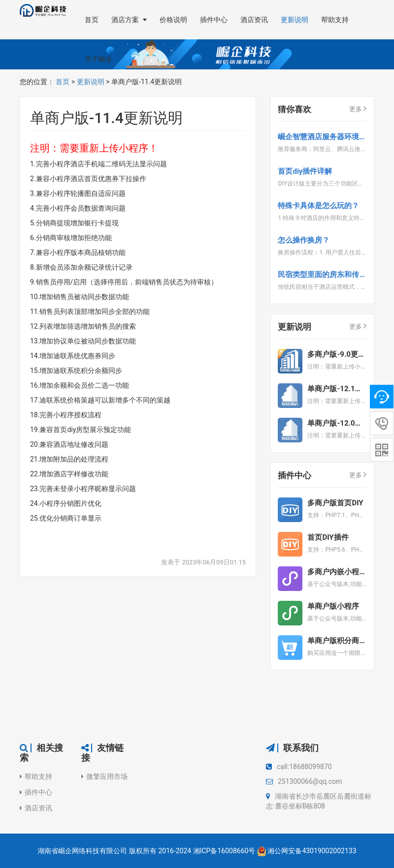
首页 (92, 20)
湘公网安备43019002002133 (312, 851)
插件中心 (214, 20)
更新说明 (295, 20)
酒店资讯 (254, 20)
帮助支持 (335, 20)
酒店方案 (129, 20)
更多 (358, 108)
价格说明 (173, 20)
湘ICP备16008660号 (224, 851)
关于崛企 (98, 59)
